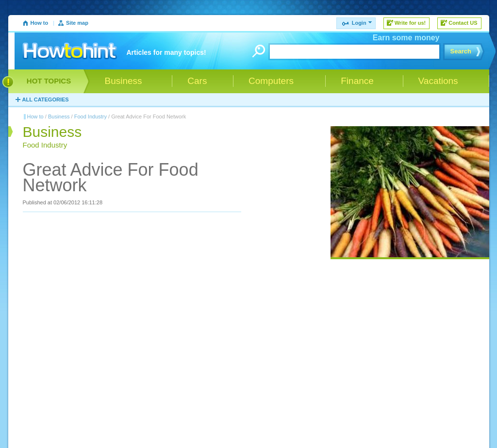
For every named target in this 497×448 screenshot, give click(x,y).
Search (461, 51)
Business (59, 116)
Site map (77, 23)
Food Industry (91, 116)
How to (40, 23)
